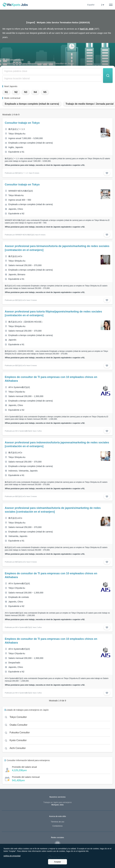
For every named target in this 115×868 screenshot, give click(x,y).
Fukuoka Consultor (20, 732)
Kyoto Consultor (18, 740)
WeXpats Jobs (57, 804)
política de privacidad (12, 856)
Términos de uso (57, 822)
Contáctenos (57, 826)
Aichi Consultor (18, 748)
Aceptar (57, 862)
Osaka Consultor (18, 725)
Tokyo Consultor (18, 717)
